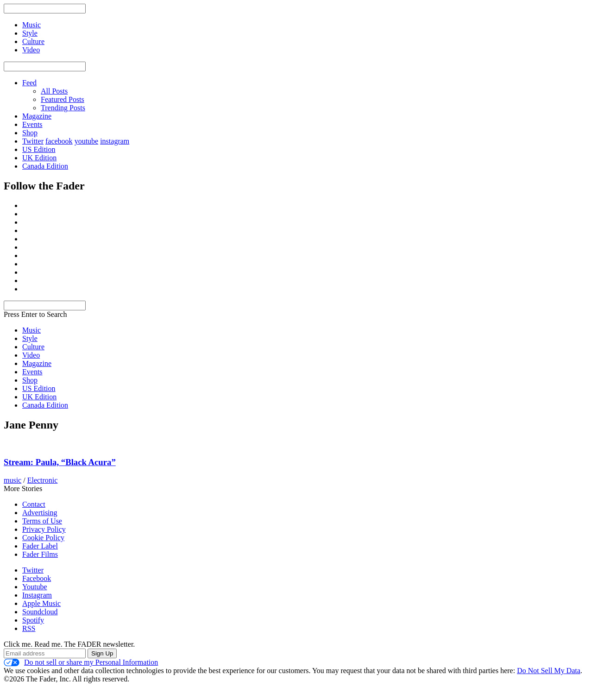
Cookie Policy (43, 538)
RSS (29, 628)
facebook (59, 141)
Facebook (37, 578)
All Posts (54, 91)
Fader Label (40, 546)
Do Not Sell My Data (549, 671)
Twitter (33, 141)
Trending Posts (63, 108)
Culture (33, 347)
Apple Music (41, 603)
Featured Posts (63, 99)
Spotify (33, 620)
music (13, 480)
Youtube (35, 587)
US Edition (39, 149)
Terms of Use (42, 521)
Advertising (40, 513)
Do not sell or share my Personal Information (81, 662)
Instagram (37, 595)
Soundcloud (40, 612)
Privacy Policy (44, 529)
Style (30, 338)
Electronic (43, 480)
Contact (34, 504)
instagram (115, 141)
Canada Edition (45, 166)
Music (31, 330)
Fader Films (40, 554)
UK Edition (39, 158)
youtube (87, 141)
